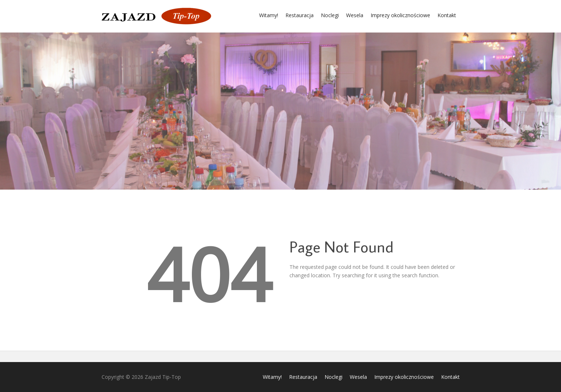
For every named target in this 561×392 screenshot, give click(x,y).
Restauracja (300, 15)
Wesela (355, 15)
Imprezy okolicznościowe (400, 15)
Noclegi (330, 15)
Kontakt (447, 15)
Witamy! (269, 15)
